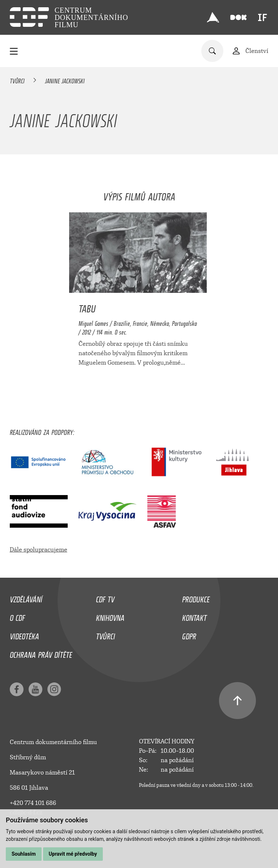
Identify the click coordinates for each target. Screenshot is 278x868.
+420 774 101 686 (33, 803)
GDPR (189, 635)
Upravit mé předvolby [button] (73, 854)
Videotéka (24, 635)
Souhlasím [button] (24, 854)
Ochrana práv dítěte (41, 653)
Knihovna (110, 616)
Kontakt (194, 616)
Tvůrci (17, 80)
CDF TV (105, 598)
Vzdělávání (26, 598)
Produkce (196, 598)
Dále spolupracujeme (39, 550)
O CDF (17, 616)
